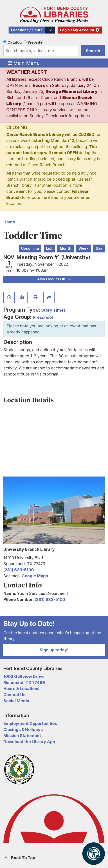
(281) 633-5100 (19, 570)
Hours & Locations (21, 689)
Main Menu (24, 63)
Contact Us (14, 695)
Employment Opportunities (30, 723)
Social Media (16, 701)
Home (9, 222)
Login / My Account (77, 30)
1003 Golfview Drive (24, 676)
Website (35, 42)
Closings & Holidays (23, 730)
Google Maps (35, 576)
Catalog (15, 42)
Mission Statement (22, 736)
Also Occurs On (54, 279)
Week (83, 248)
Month (66, 248)
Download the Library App (29, 742)
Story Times (53, 310)
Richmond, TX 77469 (24, 682)
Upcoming (30, 248)
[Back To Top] (54, 858)
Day (99, 248)
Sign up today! (54, 650)
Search (93, 51)
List (49, 248)
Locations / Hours (27, 30)
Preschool (43, 317)
